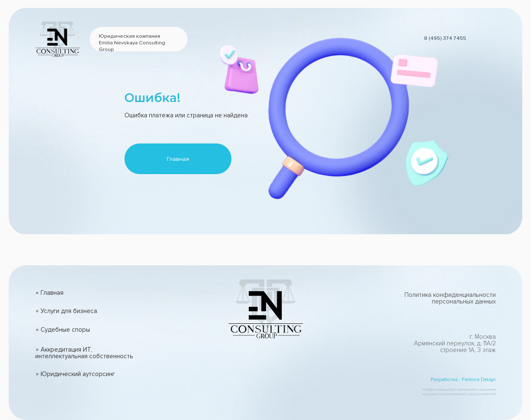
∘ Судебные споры (63, 330)
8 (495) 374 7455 (445, 38)
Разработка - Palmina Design (463, 379)
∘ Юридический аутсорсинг (75, 374)
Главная (178, 159)
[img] (240, 394)
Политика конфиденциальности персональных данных (450, 298)
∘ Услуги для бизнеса (66, 311)
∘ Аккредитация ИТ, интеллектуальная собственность (84, 353)
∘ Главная (49, 293)
